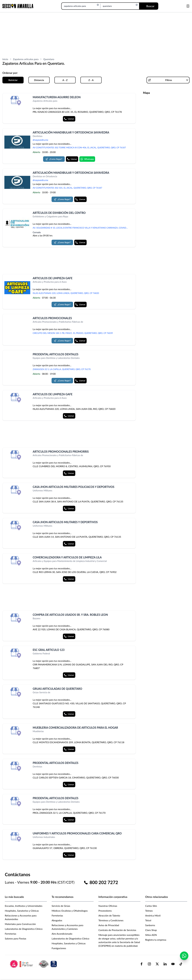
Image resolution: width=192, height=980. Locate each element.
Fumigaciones (59, 948)
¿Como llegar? (54, 159)
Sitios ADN (151, 935)
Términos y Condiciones (111, 920)
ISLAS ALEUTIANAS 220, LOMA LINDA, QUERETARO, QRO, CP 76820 (66, 293)
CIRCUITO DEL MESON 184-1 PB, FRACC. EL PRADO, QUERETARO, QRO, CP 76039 (73, 333)
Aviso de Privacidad (109, 925)
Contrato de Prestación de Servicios (117, 930)
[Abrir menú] (188, 6)
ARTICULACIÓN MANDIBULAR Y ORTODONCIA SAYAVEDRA (71, 132)
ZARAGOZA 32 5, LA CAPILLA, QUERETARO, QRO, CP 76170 (62, 369)
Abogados (57, 920)
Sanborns (150, 925)
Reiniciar (13, 80)
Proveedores (105, 911)
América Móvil (153, 915)
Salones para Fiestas (15, 938)
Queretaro (49, 59)
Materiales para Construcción (20, 924)
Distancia (39, 80)
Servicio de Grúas (61, 906)
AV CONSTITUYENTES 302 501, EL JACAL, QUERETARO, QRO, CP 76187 (67, 188)
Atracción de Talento (109, 915)
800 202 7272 (104, 882)
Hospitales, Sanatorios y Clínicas (22, 911)
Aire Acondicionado (62, 934)
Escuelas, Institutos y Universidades (24, 906)
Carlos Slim (151, 906)
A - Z (65, 80)
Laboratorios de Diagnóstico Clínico (24, 929)
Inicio (5, 59)
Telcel (148, 920)
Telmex (149, 911)
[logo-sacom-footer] (34, 964)
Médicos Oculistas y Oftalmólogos (70, 911)
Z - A (91, 80)
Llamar (69, 119)
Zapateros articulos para (26, 59)
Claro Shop (151, 930)
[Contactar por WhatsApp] (184, 961)
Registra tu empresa (156, 940)
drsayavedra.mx (40, 140)
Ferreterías (11, 934)
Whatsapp (87, 159)
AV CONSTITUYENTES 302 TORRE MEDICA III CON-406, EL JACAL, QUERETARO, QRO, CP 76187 (79, 147)
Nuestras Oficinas (108, 906)
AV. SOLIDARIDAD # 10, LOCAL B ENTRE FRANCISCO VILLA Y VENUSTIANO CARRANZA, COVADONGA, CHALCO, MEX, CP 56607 (81, 228)
